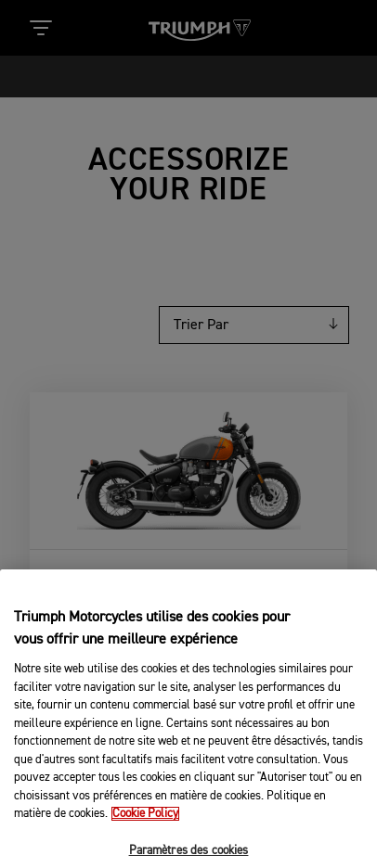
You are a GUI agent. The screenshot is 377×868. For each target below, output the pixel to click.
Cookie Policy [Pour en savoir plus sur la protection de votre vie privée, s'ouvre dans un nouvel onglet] (145, 832)
